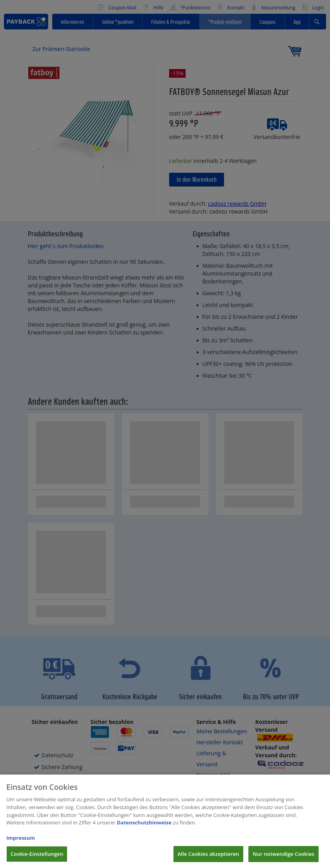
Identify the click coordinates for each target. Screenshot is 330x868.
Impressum (21, 844)
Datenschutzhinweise (144, 828)
